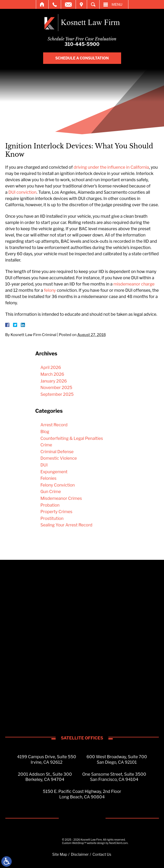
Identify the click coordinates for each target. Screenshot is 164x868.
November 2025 (57, 388)
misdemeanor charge (134, 284)
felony (50, 290)
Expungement (54, 472)
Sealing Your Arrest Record (67, 525)
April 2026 (51, 368)
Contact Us (102, 854)
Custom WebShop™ (74, 843)
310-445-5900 (82, 44)
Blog (45, 432)
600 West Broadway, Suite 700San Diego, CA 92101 (117, 760)
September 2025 (57, 394)
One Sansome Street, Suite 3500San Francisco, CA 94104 (114, 777)
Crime (46, 445)
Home (42, 4)
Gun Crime (51, 492)
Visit (81, 4)
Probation (50, 505)
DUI (44, 465)
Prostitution (52, 518)
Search (93, 4)
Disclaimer (80, 854)
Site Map (60, 854)
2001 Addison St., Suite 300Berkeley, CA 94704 (45, 777)
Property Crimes (57, 512)
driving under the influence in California (111, 167)
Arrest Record (54, 425)
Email (68, 4)
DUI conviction (22, 192)
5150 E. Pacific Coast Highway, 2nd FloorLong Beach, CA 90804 (82, 794)
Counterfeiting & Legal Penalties (72, 438)
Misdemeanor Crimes (61, 498)
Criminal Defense (57, 452)
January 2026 (54, 381)
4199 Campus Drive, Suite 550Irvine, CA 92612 (47, 760)
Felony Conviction (58, 485)
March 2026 (52, 374)
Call (55, 4)
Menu (117, 4)
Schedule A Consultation (82, 58)
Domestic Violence (59, 458)
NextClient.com (119, 843)
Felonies (49, 478)
